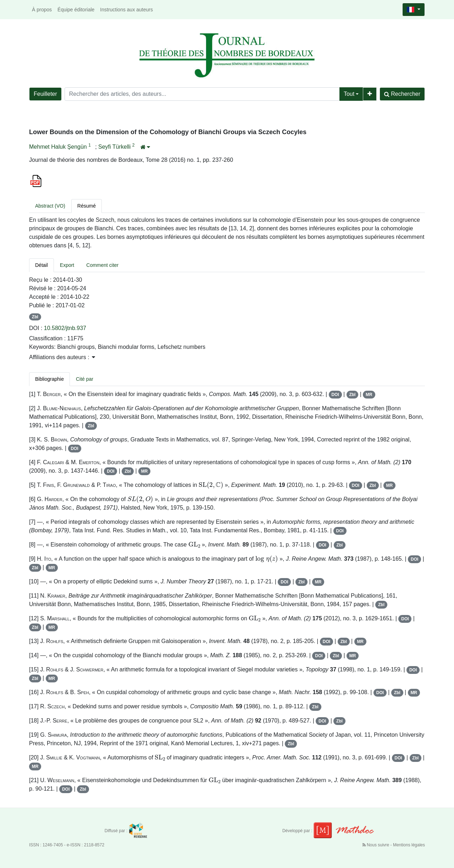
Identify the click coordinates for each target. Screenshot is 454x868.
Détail (41, 265)
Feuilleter (45, 94)
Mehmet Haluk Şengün (59, 147)
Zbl (35, 317)
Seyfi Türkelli (115, 147)
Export (67, 265)
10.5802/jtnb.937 (65, 328)
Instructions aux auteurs (126, 10)
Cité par (85, 379)
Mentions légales (409, 845)
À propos (42, 10)
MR (369, 395)
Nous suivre (377, 845)
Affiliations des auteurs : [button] (62, 357)
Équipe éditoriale (76, 10)
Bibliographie (49, 379)
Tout (349, 94)
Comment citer (102, 265)
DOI (335, 395)
